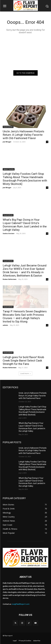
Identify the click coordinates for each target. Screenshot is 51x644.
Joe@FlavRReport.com (21, 604)
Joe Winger (7, 142)
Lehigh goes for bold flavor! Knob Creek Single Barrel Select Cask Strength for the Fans (23, 361)
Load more (26, 373)
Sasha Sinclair (9, 233)
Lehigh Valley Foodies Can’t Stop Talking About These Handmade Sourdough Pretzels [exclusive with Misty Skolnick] (25, 179)
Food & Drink (8, 127)
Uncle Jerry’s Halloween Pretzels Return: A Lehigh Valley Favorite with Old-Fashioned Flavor (23, 135)
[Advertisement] (26, 52)
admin (5, 325)
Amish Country (9, 169)
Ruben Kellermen (10, 279)
